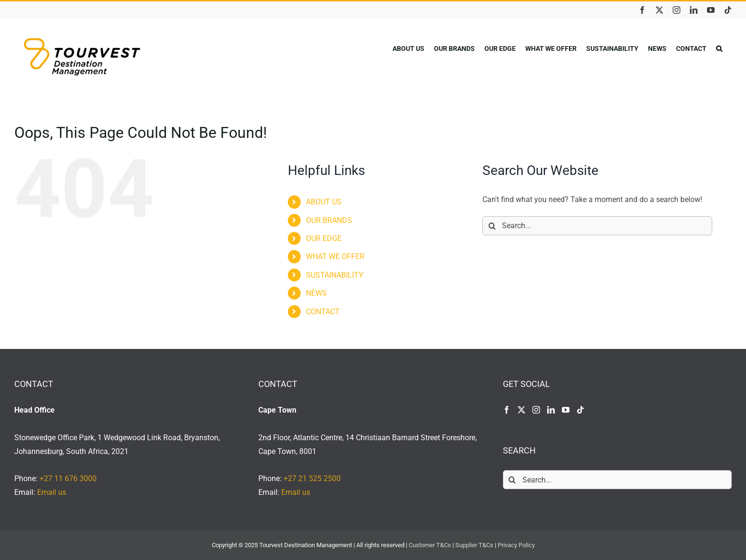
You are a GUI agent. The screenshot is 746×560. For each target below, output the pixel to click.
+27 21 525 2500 (312, 478)
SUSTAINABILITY (335, 275)
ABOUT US (324, 202)
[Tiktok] (580, 410)
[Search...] (597, 226)
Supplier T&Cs (474, 545)
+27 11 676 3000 (68, 478)
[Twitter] (521, 410)
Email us (52, 492)
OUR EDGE (324, 238)
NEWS (316, 293)
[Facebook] (507, 410)
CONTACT (323, 312)
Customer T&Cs (430, 545)
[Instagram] (536, 410)
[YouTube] (566, 410)
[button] (719, 48)
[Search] (492, 226)
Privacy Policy (516, 545)
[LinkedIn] (551, 410)
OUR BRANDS (329, 220)
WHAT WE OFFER (335, 256)
